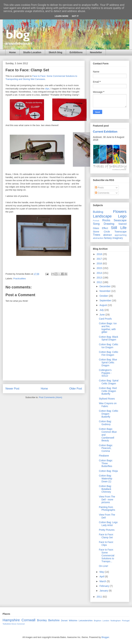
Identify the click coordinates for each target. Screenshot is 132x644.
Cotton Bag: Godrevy (105, 423)
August (103, 305)
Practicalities (20, 279)
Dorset (64, 620)
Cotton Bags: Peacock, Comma (106, 448)
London (106, 620)
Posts (99, 188)
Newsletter (96, 52)
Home (12, 52)
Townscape (121, 232)
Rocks (106, 220)
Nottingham (116, 620)
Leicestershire (86, 620)
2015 (100, 268)
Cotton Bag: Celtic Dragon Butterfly (109, 414)
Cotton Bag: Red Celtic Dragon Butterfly (108, 391)
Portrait (96, 221)
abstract (107, 235)
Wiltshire (73, 620)
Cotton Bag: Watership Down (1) (106, 479)
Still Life (119, 228)
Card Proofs (105, 319)
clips (47, 89)
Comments (102, 193)
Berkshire (54, 620)
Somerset (21, 624)
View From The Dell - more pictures (107, 500)
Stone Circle (101, 232)
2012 (100, 282)
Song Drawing (104, 224)
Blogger (105, 637)
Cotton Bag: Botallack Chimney (105, 489)
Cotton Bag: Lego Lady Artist (108, 524)
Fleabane (104, 456)
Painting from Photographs (107, 509)
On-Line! (104, 566)
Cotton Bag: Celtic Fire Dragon (109, 353)
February (105, 586)
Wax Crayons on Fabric (108, 405)
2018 (100, 254)
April (102, 577)
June (102, 315)
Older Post (76, 389)
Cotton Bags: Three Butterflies (106, 463)
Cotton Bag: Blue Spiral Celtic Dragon (108, 362)
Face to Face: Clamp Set (106, 536)
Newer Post (12, 389)
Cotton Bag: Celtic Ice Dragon (109, 346)
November (105, 291)
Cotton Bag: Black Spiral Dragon (109, 338)
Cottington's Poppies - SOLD (105, 373)
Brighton (98, 620)
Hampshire (11, 620)
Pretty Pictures (107, 530)
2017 (100, 259)
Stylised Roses (107, 399)
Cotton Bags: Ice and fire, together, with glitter (108, 328)
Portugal (126, 620)
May (102, 572)
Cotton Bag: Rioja (108, 471)
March (103, 581)
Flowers (120, 212)
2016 (100, 263)
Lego (122, 216)
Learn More (62, 16)
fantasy (108, 238)
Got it (75, 16)
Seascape (120, 220)
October (104, 296)
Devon (14, 624)
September (106, 300)
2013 (100, 278)
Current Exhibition (105, 132)
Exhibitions (76, 52)
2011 (100, 597)
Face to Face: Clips (106, 544)
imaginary (118, 238)
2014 (100, 273)
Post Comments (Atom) (50, 397)
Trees (97, 235)
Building (98, 212)
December (105, 286)
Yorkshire (7, 624)
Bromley (42, 620)
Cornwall (28, 620)
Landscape (102, 216)
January (104, 591)
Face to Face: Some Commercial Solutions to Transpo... (107, 555)
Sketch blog (55, 52)
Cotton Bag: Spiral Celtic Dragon (109, 382)
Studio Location (32, 52)
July (102, 310)
